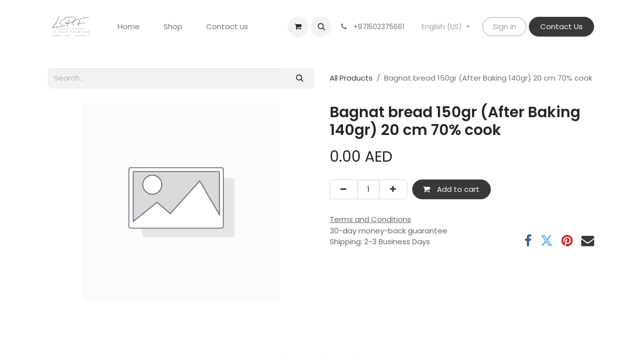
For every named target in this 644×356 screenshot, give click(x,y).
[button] (321, 27)
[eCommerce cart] (298, 27)
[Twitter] (547, 241)
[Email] (588, 241)
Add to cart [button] (451, 189)
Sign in (504, 26)
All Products (351, 78)
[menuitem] (129, 27)
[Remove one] (344, 190)
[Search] (300, 78)
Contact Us (561, 26)
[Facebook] (528, 241)
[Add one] (393, 190)
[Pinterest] (567, 241)
